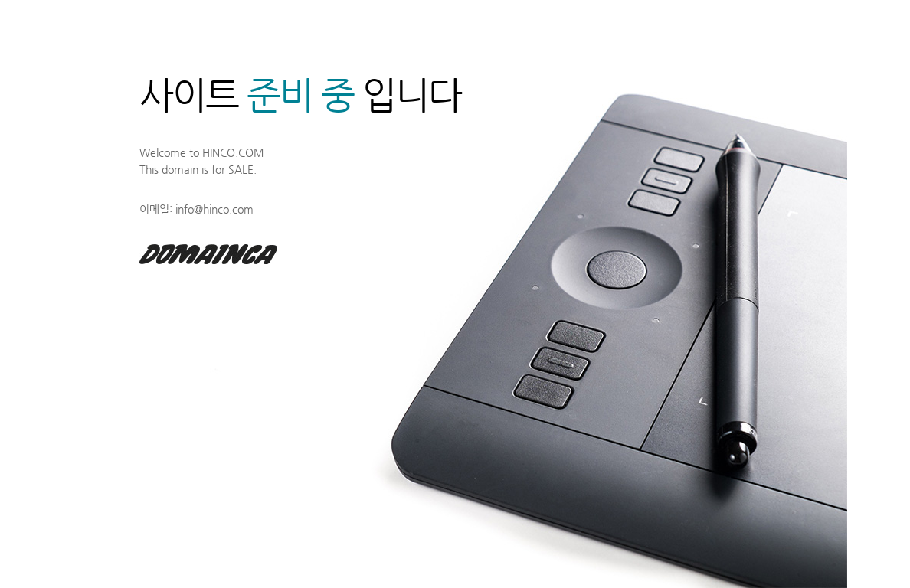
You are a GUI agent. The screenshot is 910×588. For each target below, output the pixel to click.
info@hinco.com (214, 209)
